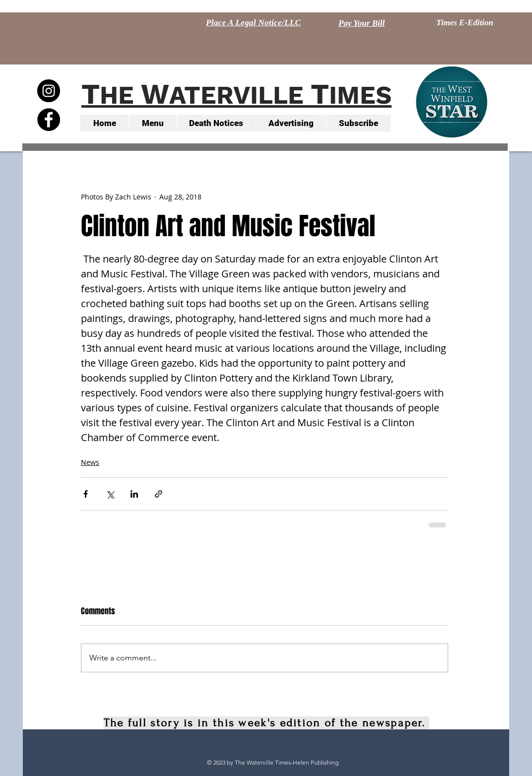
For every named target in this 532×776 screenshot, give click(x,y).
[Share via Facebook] (86, 494)
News (90, 462)
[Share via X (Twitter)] (110, 494)
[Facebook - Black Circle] (49, 120)
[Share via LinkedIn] (134, 494)
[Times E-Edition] (465, 23)
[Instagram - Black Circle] (49, 91)
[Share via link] (159, 494)
